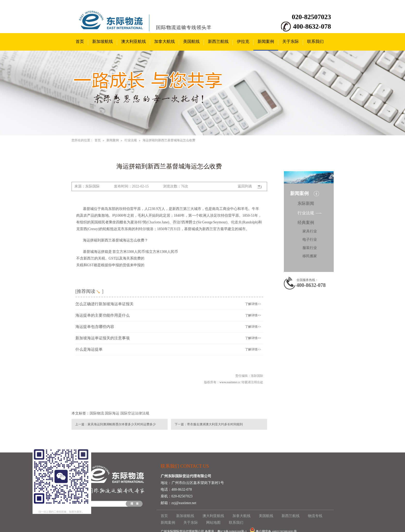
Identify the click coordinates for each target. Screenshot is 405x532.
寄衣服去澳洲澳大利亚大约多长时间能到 (215, 424)
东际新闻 (306, 203)
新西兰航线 (218, 41)
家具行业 (310, 231)
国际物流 (97, 413)
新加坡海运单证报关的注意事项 (103, 338)
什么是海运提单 (89, 349)
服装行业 (310, 248)
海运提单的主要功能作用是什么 (103, 315)
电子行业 (310, 240)
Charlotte (154, 222)
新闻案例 (266, 41)
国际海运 (112, 413)
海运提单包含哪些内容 (95, 327)
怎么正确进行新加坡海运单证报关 (104, 304)
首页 (80, 41)
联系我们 (315, 41)
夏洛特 (136, 222)
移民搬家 (310, 256)
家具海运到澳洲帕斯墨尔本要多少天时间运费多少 (122, 424)
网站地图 (213, 523)
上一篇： (81, 424)
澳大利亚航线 (134, 41)
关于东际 (291, 41)
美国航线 (191, 41)
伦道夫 (236, 222)
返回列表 (245, 186)
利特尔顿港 (144, 229)
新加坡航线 (103, 41)
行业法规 (131, 140)
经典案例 (306, 222)
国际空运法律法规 (135, 413)
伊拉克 (243, 41)
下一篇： (181, 424)
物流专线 (315, 516)
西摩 (185, 222)
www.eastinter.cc (230, 382)
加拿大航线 (165, 41)
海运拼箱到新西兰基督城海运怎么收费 (169, 140)
